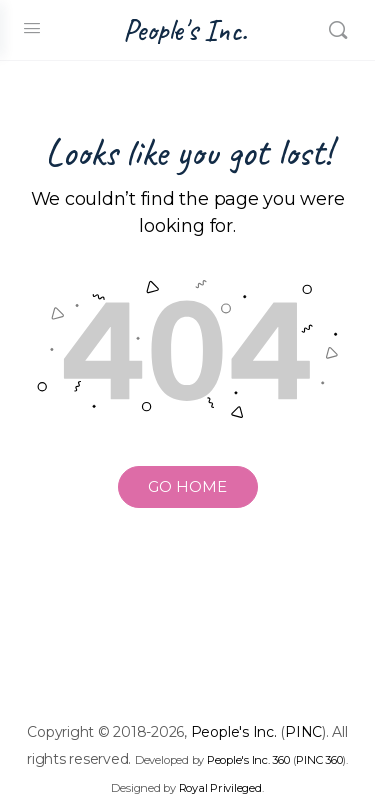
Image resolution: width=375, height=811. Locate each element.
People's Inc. (185, 30)
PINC (303, 732)
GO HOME (187, 486)
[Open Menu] (32, 28)
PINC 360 (319, 760)
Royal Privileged (220, 788)
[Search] (338, 30)
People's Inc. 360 (248, 760)
